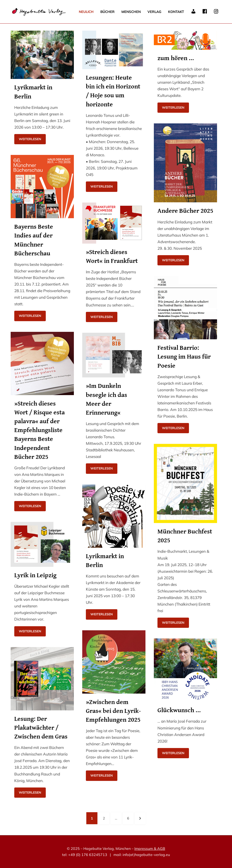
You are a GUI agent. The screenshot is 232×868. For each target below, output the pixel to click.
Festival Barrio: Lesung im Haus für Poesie (184, 356)
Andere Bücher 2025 (185, 210)
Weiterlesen (30, 139)
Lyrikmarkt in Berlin (33, 91)
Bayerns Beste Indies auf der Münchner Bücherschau (34, 240)
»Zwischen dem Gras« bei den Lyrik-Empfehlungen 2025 (113, 710)
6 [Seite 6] (130, 818)
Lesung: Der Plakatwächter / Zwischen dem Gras (41, 727)
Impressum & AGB (150, 848)
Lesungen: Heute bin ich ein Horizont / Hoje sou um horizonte (113, 91)
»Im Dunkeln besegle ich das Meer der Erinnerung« (106, 399)
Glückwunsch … (179, 710)
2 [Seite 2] (106, 818)
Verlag (154, 12)
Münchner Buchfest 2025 (185, 535)
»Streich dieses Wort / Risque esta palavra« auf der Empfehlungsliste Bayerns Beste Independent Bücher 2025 (40, 430)
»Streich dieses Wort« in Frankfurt (112, 256)
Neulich (86, 12)
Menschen (131, 12)
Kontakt (176, 12)
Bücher (108, 12)
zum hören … (176, 58)
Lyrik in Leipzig (35, 575)
